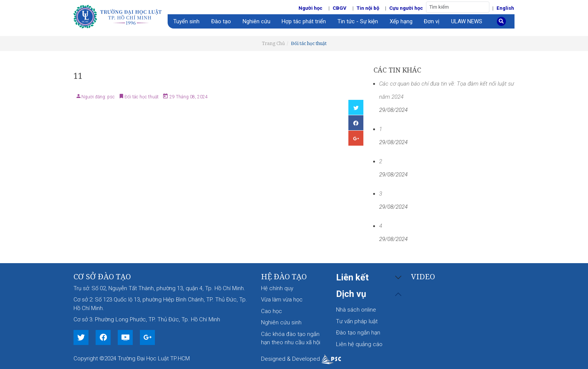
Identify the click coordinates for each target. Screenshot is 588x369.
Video (423, 276)
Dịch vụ (351, 294)
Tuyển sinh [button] (186, 21)
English (505, 8)
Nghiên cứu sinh (281, 322)
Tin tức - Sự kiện (358, 21)
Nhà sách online (356, 310)
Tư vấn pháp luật (357, 321)
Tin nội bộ (368, 8)
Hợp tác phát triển (304, 21)
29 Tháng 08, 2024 (188, 97)
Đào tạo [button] (221, 21)
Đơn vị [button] (432, 21)
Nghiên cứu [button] (256, 21)
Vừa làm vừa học (282, 300)
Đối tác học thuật (309, 43)
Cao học (271, 311)
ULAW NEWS (467, 21)
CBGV (340, 8)
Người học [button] (310, 8)
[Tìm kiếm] (458, 7)
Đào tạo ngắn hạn (358, 333)
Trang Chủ (273, 43)
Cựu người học (406, 8)
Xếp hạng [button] (401, 21)
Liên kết (352, 277)
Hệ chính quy (277, 288)
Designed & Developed (301, 359)
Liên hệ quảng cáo (359, 344)
